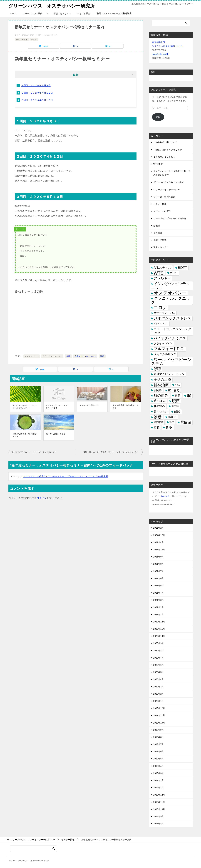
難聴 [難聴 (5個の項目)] (172, 422)
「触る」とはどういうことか (168, 149)
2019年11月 (159, 715)
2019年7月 (159, 744)
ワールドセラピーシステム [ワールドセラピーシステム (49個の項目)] (171, 361)
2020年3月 (159, 686)
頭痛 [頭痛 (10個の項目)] (156, 427)
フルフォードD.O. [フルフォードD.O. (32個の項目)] (169, 349)
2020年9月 (159, 643)
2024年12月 (159, 535)
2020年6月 (159, 665)
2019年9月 (159, 730)
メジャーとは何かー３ (89, 405)
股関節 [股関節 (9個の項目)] (158, 390)
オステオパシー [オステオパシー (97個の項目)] (170, 293)
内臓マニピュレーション (85, 356)
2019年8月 (159, 737)
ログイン (42, 498)
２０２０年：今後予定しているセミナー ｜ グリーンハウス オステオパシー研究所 (66, 476)
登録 (158, 117)
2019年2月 (159, 780)
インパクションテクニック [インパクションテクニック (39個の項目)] (171, 286)
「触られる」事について (165, 142)
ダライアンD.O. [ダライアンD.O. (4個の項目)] (161, 324)
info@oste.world (160, 54)
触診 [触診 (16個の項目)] (177, 411)
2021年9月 (159, 557)
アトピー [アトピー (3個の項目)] (174, 273)
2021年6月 (159, 578)
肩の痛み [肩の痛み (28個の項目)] (161, 395)
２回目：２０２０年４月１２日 (37, 93)
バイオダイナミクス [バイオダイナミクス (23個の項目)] (170, 338)
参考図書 (158, 233)
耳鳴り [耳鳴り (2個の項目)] (178, 385)
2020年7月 (159, 658)
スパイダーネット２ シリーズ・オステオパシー (25, 407)
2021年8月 (159, 564)
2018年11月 (159, 802)
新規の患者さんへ (62, 13)
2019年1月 (159, 787)
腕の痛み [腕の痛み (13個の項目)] (160, 401)
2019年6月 (159, 751)
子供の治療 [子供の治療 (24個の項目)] (162, 379)
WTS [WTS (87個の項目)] (159, 273)
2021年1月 (159, 614)
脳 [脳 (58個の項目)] (189, 395)
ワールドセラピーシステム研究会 (169, 464)
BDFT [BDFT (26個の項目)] (182, 268)
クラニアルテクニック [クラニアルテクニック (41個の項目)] (171, 300)
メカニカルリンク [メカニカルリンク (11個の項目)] (165, 354)
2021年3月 (159, 600)
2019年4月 (159, 766)
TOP (32, 840)
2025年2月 (159, 528)
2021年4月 (159, 593)
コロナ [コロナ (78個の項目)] (160, 307)
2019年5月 (159, 759)
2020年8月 (159, 650)
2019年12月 (159, 708)
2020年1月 (159, 701)
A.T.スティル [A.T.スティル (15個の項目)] (163, 268)
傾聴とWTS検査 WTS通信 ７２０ (25, 435)
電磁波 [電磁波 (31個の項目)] (186, 422)
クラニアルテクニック (52, 356)
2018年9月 (159, 816)
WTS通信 (158, 164)
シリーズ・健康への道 (164, 197)
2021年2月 (159, 607)
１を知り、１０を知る (164, 157)
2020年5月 (159, 672)
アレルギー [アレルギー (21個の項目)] (162, 278)
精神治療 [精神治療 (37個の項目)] (161, 385)
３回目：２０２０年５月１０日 (37, 100)
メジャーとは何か (162, 211)
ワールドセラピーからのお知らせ (170, 218)
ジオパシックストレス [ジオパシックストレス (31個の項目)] (172, 318)
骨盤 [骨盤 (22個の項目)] (169, 427)
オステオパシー (32, 356)
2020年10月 (159, 636)
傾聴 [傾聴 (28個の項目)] (157, 369)
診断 (102, 356)
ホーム (13, 13)
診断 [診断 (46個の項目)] (158, 417)
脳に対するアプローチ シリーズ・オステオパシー (34, 452)
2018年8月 (159, 823)
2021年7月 (159, 571)
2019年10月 (159, 723)
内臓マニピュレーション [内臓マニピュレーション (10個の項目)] (169, 374)
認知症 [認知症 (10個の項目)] (172, 417)
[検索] (171, 23)
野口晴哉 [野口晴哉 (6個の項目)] (158, 422)
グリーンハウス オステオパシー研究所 (52, 5)
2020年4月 (159, 679)
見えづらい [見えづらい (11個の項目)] (161, 411)
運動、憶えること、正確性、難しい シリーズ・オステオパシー (112, 452)
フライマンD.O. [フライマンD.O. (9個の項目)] (163, 343)
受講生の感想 (160, 240)
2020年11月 (159, 629)
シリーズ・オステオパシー (166, 189)
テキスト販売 (84, 13)
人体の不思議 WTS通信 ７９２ (126, 407)
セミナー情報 (22, 39)
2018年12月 (159, 795)
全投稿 (34, 39)
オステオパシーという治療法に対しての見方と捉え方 (172, 173)
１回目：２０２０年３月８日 (36, 85)
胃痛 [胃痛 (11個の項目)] (178, 395)
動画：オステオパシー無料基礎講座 (114, 13)
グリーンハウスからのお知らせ (169, 182)
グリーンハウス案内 (33, 13)
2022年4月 (159, 542)
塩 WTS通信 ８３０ (56, 434)
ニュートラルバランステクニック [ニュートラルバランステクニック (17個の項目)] (171, 331)
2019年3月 (159, 773)
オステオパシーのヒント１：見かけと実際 (58, 407)
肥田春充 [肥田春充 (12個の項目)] (174, 390)
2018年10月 (159, 809)
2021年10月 (159, 549)
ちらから (165, 496)
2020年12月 (159, 622)
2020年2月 (159, 694)
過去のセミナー (161, 247)
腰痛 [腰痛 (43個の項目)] (176, 401)
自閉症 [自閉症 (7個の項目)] (175, 406)
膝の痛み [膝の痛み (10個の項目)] (159, 406)
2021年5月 (159, 585)
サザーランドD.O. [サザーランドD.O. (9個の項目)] (164, 313)
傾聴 (68, 356)
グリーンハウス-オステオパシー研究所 (170, 441)
